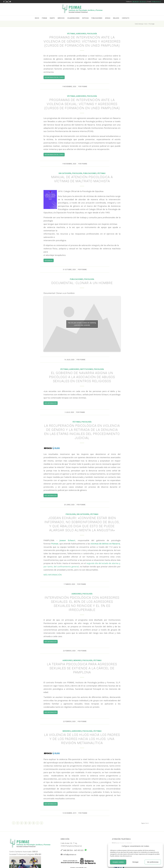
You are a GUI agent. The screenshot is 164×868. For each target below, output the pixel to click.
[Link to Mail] (10, 2)
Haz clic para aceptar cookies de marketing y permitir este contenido (82, 324)
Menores (78, 660)
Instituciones (87, 369)
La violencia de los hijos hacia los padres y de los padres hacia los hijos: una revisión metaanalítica (82, 739)
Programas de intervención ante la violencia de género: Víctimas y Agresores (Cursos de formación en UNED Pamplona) (82, 41)
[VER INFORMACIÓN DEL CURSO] (54, 77)
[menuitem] (37, 18)
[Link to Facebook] (4, 2)
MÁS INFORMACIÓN (53, 575)
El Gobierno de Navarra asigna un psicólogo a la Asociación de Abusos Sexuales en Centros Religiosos (82, 377)
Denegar (135, 862)
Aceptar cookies (118, 862)
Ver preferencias (153, 862)
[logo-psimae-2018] (82, 9)
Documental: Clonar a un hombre (82, 283)
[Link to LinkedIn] (7, 2)
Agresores (81, 34)
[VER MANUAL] (49, 260)
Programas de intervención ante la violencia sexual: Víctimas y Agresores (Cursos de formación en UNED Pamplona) (82, 104)
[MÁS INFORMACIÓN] (51, 403)
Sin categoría (65, 173)
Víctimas (71, 34)
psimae (84, 87)
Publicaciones (90, 173)
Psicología (92, 34)
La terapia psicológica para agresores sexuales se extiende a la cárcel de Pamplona (82, 668)
